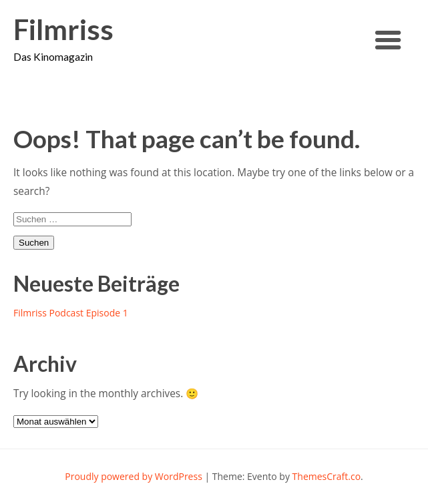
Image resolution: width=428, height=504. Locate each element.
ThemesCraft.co (327, 476)
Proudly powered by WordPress (134, 476)
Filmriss (63, 30)
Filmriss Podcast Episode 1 (71, 313)
